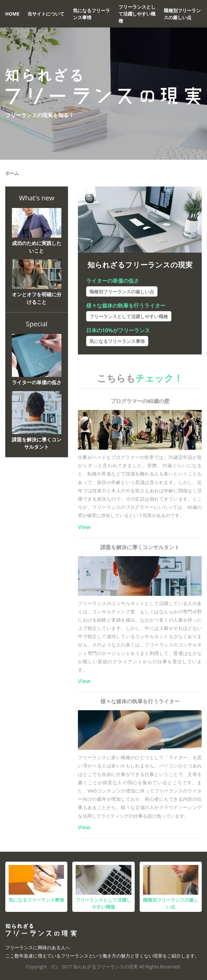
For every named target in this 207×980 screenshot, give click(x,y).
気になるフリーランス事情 (91, 14)
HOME (12, 14)
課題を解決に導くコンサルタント (140, 547)
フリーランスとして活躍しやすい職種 (137, 14)
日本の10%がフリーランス (118, 330)
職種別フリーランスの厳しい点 (182, 14)
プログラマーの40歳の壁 (140, 401)
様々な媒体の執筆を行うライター (126, 306)
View (84, 527)
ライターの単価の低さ (113, 281)
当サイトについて (46, 14)
